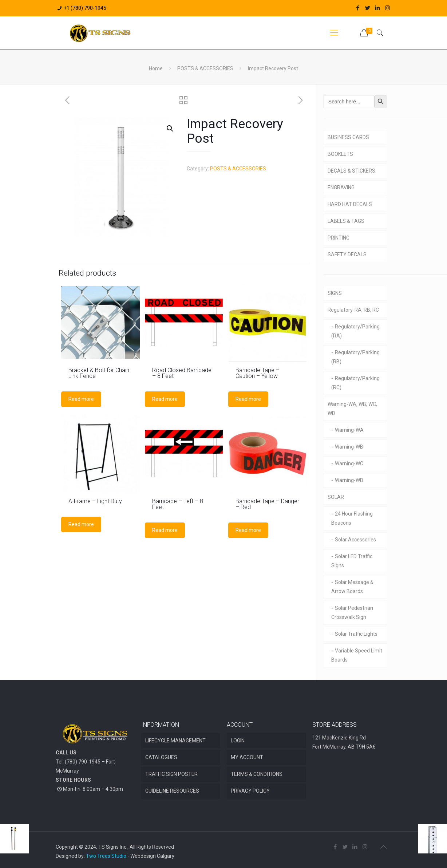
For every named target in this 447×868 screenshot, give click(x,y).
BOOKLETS (340, 154)
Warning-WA (349, 430)
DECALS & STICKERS (351, 171)
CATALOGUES (161, 757)
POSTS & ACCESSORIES (205, 68)
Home (156, 68)
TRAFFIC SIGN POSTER (171, 774)
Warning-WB (349, 447)
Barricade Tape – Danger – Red (267, 504)
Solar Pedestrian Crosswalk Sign (352, 613)
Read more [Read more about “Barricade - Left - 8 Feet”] (165, 530)
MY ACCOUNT (247, 757)
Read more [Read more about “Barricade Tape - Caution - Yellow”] (248, 399)
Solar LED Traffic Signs (352, 561)
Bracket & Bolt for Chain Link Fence (99, 373)
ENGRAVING (341, 188)
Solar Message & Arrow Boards (352, 587)
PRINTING (339, 238)
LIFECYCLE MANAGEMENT (175, 741)
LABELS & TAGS (346, 221)
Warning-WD (349, 480)
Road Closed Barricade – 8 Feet (182, 373)
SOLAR (336, 497)
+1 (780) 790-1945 (85, 8)
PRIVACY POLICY (250, 791)
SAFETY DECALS (347, 255)
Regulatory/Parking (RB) (355, 357)
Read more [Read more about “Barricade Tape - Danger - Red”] (248, 530)
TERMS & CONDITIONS (257, 774)
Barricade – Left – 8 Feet (178, 504)
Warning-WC (349, 463)
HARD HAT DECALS (350, 204)
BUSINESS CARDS (348, 137)
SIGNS (335, 293)
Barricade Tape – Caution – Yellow (258, 373)
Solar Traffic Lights (356, 634)
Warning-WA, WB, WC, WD (352, 409)
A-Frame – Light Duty (95, 501)
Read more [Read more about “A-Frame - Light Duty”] (81, 524)
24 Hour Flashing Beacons (352, 518)
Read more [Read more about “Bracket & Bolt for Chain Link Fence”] (81, 399)
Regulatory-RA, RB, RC (353, 310)
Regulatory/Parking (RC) (355, 383)
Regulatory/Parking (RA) (355, 331)
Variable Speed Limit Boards (357, 655)
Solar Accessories (355, 540)
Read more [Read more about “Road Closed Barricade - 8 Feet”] (165, 399)
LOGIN (238, 741)
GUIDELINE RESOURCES (172, 791)
